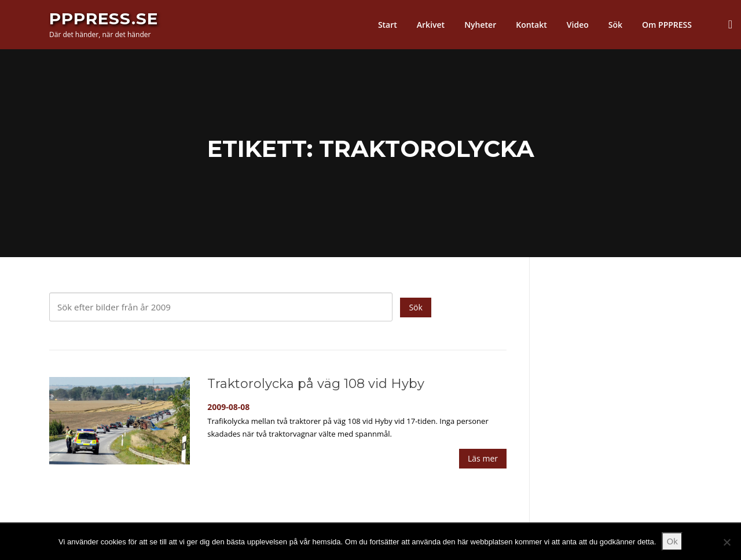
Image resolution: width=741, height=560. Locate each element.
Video (578, 25)
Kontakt (531, 25)
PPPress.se (104, 19)
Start (388, 25)
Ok (672, 541)
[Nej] (727, 542)
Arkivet (431, 25)
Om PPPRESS (667, 25)
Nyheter (480, 25)
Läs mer (483, 458)
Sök (615, 25)
